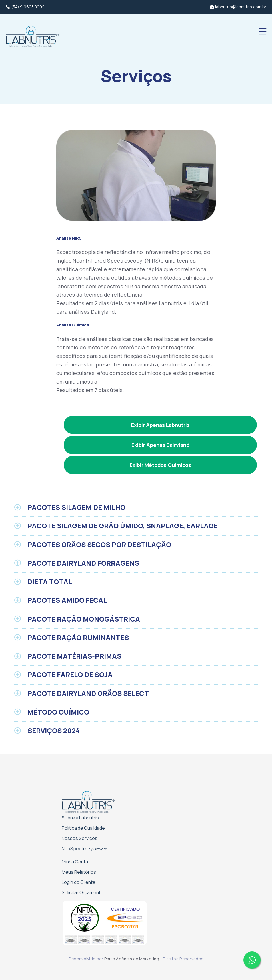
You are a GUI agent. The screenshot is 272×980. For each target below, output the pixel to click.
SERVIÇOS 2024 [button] (54, 731)
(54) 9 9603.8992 (25, 7)
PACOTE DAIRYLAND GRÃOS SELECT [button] (88, 693)
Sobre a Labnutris (80, 818)
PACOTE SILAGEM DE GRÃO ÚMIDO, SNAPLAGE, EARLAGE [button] (123, 526)
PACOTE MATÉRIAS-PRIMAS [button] (74, 656)
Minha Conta (75, 862)
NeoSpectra (84, 849)
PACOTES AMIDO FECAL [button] (67, 600)
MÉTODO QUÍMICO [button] (58, 712)
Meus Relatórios (79, 872)
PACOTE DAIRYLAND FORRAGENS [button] (83, 563)
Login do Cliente (79, 882)
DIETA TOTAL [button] (50, 582)
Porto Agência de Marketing (132, 959)
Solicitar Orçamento (83, 892)
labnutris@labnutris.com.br (238, 7)
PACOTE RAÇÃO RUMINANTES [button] (78, 638)
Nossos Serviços (80, 838)
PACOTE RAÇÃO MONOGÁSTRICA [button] (84, 619)
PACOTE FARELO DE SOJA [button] (70, 675)
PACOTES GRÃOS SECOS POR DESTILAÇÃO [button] (99, 545)
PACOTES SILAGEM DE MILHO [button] (76, 507)
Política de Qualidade (83, 828)
